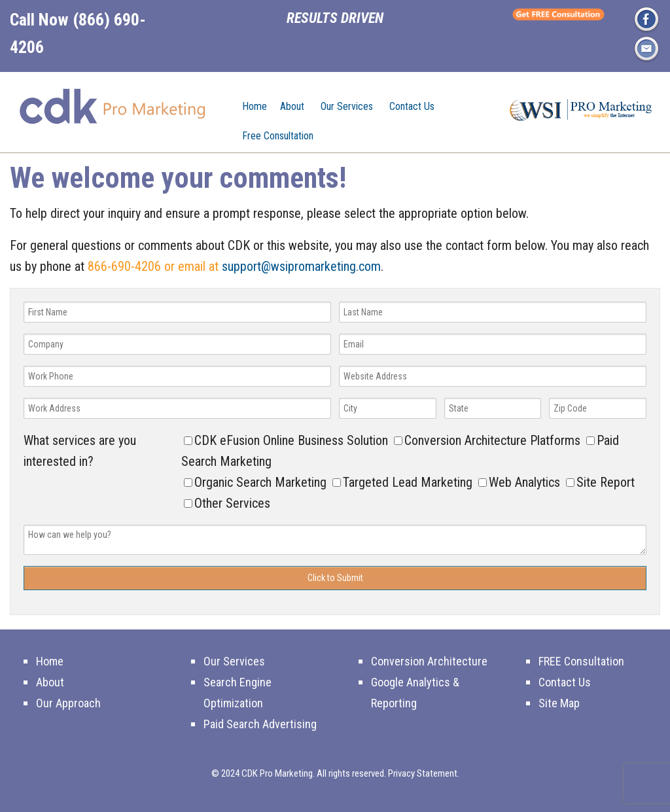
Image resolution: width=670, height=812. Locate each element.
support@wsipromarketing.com (301, 266)
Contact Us (412, 106)
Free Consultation (278, 136)
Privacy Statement (423, 773)
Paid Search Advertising (260, 724)
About (292, 106)
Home (255, 106)
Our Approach (68, 703)
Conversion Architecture (429, 661)
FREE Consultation (581, 661)
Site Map (559, 703)
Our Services (347, 106)
